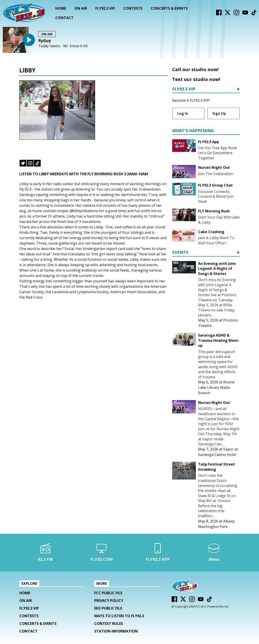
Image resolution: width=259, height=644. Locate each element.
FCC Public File (108, 593)
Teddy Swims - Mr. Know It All (63, 46)
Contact (64, 18)
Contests (133, 8)
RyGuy (45, 41)
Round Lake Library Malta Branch (216, 387)
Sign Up (219, 113)
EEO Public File (108, 608)
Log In (183, 113)
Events (180, 253)
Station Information (116, 631)
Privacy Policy (109, 601)
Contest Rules (109, 624)
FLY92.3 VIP (105, 8)
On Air (81, 8)
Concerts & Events (169, 8)
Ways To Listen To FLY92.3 (119, 616)
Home (61, 8)
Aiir (227, 606)
